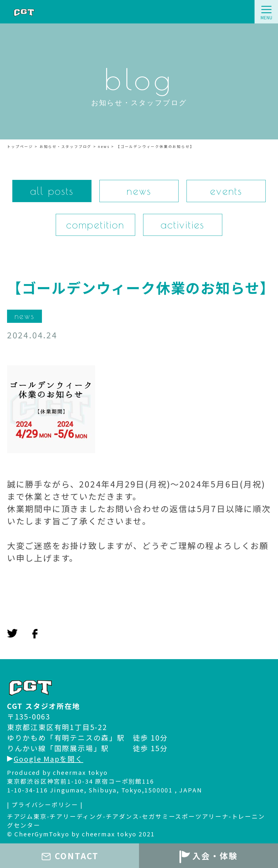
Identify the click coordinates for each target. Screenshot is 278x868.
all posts (52, 191)
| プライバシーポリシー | (45, 805)
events (226, 191)
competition (95, 225)
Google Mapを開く (45, 759)
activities (183, 225)
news (139, 191)
